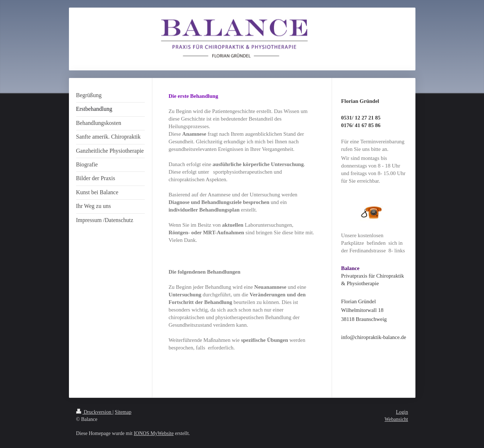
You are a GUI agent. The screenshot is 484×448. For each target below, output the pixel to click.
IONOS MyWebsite (154, 433)
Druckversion (94, 412)
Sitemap (123, 412)
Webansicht (396, 419)
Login (402, 412)
